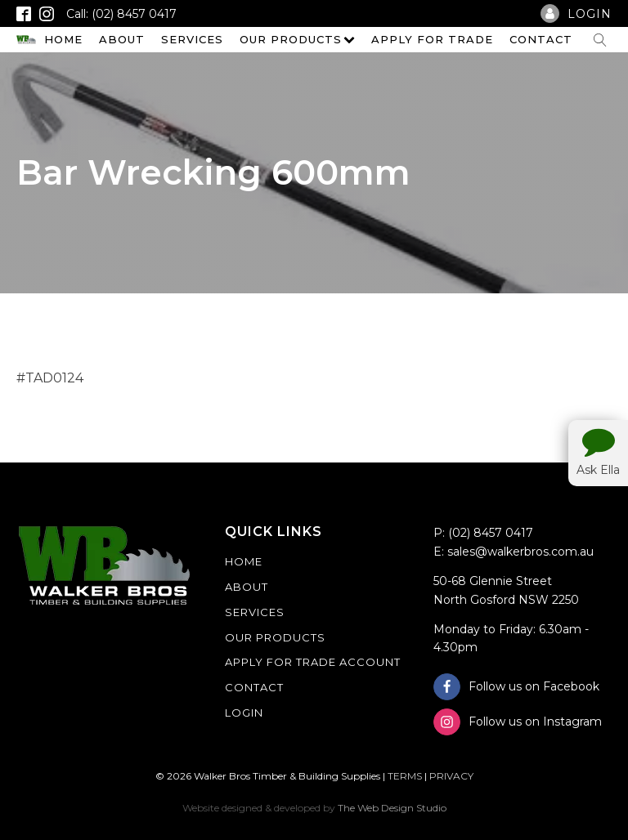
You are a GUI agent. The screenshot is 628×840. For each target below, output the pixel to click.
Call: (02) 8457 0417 (121, 14)
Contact (541, 39)
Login (244, 713)
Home (63, 39)
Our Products (297, 39)
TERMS (405, 776)
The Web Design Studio (392, 808)
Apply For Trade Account (313, 662)
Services (192, 39)
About (122, 39)
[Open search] (600, 40)
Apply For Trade (432, 39)
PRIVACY (451, 776)
